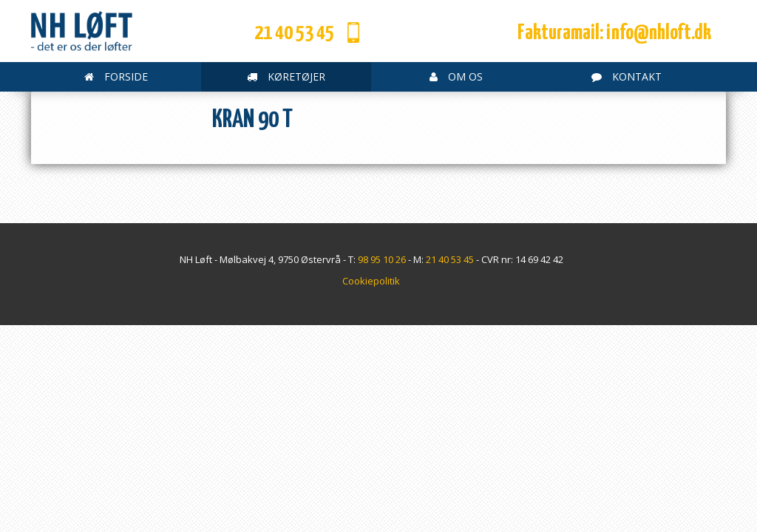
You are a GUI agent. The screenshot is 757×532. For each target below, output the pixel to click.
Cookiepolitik (371, 281)
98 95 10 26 (382, 259)
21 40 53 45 (294, 33)
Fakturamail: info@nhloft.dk (614, 33)
